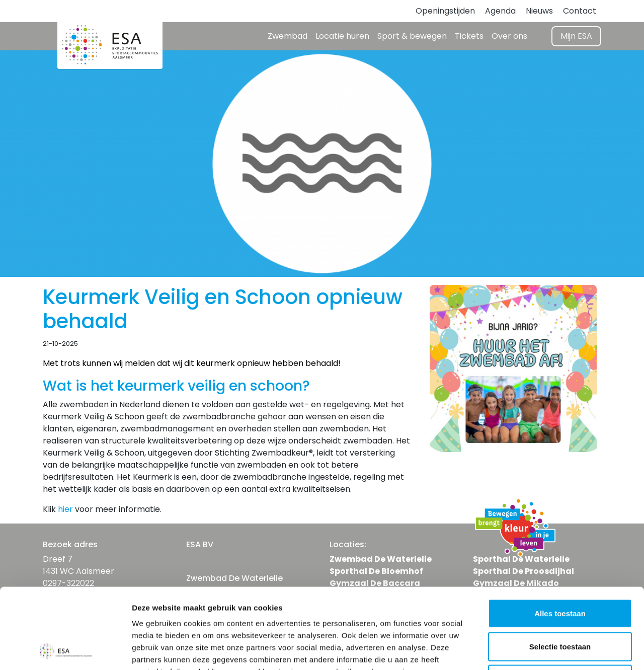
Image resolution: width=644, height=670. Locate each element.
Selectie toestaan (560, 571)
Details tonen (544, 650)
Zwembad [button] (288, 36)
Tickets (469, 36)
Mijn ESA (576, 36)
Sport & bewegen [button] (412, 36)
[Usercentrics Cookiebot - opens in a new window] (65, 650)
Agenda (500, 11)
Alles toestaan (560, 538)
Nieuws (539, 11)
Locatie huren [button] (342, 36)
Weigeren (560, 604)
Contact (580, 11)
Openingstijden (445, 11)
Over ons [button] (509, 36)
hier (65, 509)
